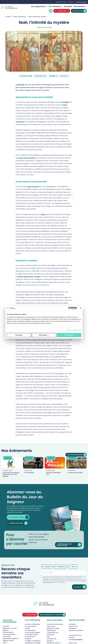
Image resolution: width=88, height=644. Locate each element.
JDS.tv (74, 567)
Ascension (20, 122)
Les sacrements (30, 630)
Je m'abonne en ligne (19, 517)
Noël (43, 214)
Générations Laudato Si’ (11, 639)
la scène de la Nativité (26, 158)
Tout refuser (19, 335)
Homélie (48, 567)
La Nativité (20, 85)
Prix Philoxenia (29, 473)
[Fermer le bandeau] (81, 308)
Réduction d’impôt (53, 628)
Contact (71, 2)
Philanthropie (51, 630)
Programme (61, 567)
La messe (6, 626)
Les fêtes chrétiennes (32, 624)
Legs (48, 637)
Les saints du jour (31, 626)
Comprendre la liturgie (32, 643)
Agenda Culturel (8, 641)
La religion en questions (33, 641)
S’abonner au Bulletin (76, 630)
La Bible (27, 628)
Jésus (65, 105)
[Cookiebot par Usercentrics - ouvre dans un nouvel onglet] (69, 308)
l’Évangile (65, 102)
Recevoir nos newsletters (73, 627)
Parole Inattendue (9, 634)
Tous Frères (7, 636)
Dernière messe (79, 11)
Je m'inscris (80, 587)
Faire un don (51, 626)
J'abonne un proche (18, 523)
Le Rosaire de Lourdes (75, 473)
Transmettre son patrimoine (53, 634)
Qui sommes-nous (61, 2)
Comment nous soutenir (55, 624)
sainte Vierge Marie (25, 277)
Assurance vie (51, 639)
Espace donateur (82, 2)
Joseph (37, 277)
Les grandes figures (31, 635)
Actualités (68, 6)
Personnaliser (44, 335)
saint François (33, 187)
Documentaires (8, 632)
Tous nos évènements (77, 455)
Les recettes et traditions (30, 638)
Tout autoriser (69, 335)
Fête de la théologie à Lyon (54, 474)
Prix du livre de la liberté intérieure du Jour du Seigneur (11, 474)
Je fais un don (62, 11)
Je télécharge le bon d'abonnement (69, 545)
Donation (50, 641)
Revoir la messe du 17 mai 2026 (53, 615)
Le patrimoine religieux (32, 632)
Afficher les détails (72, 330)
